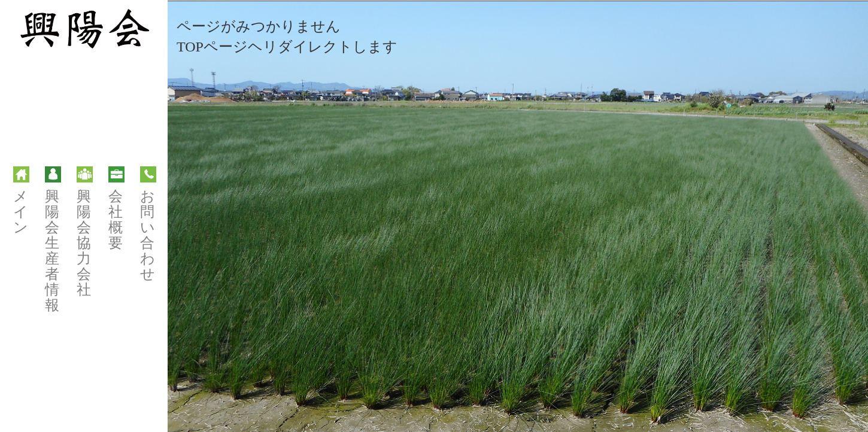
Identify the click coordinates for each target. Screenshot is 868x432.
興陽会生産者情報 (53, 240)
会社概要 (116, 209)
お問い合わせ (148, 224)
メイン (21, 201)
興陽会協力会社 (85, 232)
